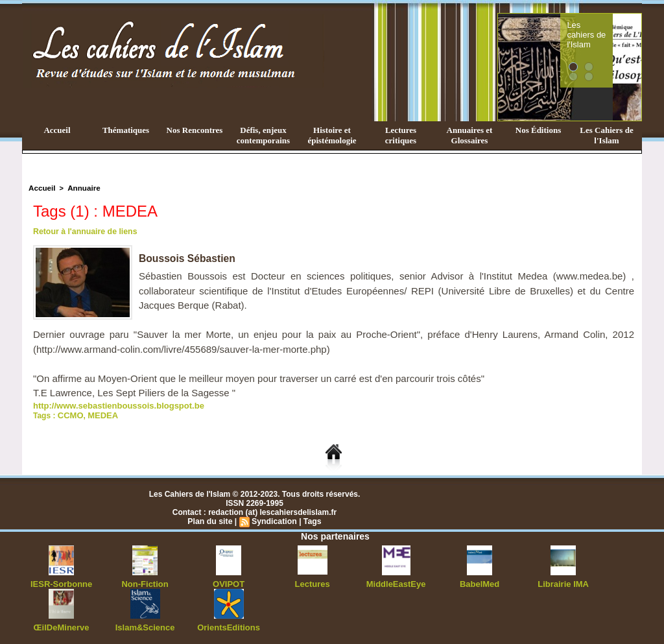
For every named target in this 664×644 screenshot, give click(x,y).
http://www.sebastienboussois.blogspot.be (112, 405)
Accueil (57, 130)
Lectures (313, 582)
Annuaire (81, 187)
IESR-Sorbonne (62, 582)
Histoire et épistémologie (332, 135)
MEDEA (100, 414)
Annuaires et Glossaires (470, 135)
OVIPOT (229, 582)
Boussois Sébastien (188, 258)
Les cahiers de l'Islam (610, 28)
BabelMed (480, 582)
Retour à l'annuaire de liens (84, 231)
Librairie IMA (563, 582)
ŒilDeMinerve (61, 625)
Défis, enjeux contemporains (263, 135)
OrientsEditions (229, 625)
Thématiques (126, 130)
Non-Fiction (145, 582)
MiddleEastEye (396, 582)
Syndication (274, 519)
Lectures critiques (401, 135)
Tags (311, 519)
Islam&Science (145, 625)
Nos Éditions (538, 130)
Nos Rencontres (195, 130)
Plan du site (211, 519)
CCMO (70, 414)
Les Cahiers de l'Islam (606, 135)
